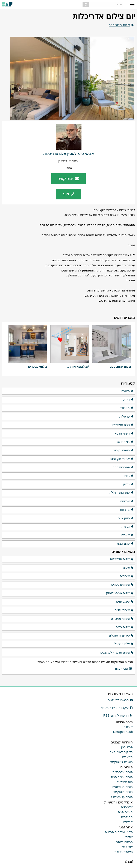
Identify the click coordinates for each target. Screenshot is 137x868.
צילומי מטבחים (38, 367)
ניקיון (129, 484)
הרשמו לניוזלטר (120, 700)
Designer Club (123, 732)
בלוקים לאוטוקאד (121, 752)
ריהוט (128, 400)
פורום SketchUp (122, 797)
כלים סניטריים (123, 425)
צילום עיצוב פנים (119, 25)
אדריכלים (127, 807)
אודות (129, 837)
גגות (129, 476)
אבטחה (127, 501)
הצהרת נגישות (124, 852)
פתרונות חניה (123, 467)
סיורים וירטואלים (121, 636)
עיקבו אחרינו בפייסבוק (116, 708)
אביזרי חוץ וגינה (122, 459)
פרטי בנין (127, 747)
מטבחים (127, 408)
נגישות (128, 527)
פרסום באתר (124, 842)
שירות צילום (124, 610)
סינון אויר (126, 518)
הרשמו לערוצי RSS (118, 715)
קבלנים (128, 822)
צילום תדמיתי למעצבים (117, 653)
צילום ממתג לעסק (120, 593)
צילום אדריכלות (122, 559)
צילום (128, 568)
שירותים (127, 576)
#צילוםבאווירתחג (78, 367)
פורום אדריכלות (123, 772)
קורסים (128, 727)
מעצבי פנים (125, 812)
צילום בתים (125, 627)
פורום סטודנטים (123, 787)
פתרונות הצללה (122, 493)
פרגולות (127, 417)
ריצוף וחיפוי (124, 434)
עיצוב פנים (125, 602)
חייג (68, 194)
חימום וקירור (124, 450)
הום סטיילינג (125, 782)
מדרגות (127, 510)
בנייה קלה (125, 442)
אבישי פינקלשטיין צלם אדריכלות (68, 154)
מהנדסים (127, 817)
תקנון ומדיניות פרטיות (119, 832)
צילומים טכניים (123, 585)
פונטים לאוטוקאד (121, 762)
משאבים (127, 757)
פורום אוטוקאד (123, 792)
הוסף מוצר (123, 669)
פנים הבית (125, 544)
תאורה (128, 391)
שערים (128, 535)
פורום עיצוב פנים (122, 777)
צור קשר (68, 179)
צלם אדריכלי (124, 644)
